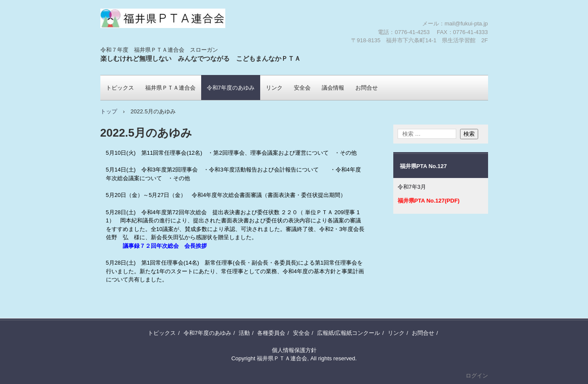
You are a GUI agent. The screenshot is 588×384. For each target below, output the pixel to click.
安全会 (302, 88)
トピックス (120, 88)
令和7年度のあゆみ (231, 88)
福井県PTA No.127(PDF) (429, 201)
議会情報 (333, 88)
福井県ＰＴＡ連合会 (151, 45)
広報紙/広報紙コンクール (349, 333)
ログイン (477, 376)
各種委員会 (271, 333)
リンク (274, 88)
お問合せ (367, 88)
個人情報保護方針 (294, 350)
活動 (244, 333)
